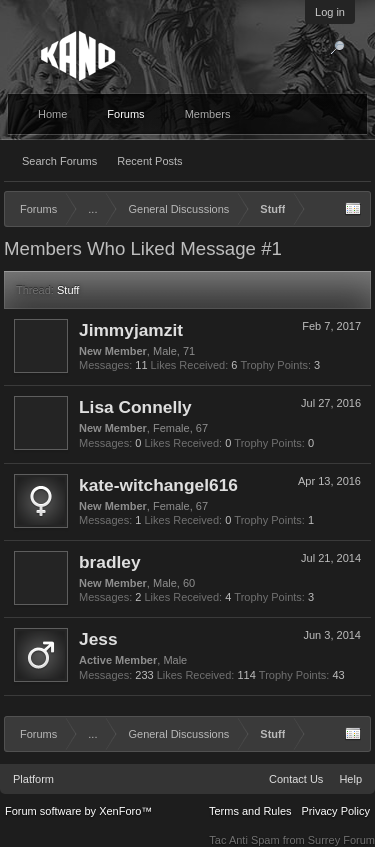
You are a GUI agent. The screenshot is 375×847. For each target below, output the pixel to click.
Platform (33, 779)
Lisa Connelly (135, 407)
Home (52, 114)
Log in (330, 12)
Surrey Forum (341, 840)
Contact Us (296, 779)
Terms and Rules (250, 811)
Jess (98, 639)
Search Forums (59, 161)
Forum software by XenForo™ (78, 811)
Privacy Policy (336, 811)
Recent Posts (149, 161)
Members (208, 114)
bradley (110, 562)
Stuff (68, 290)
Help (350, 779)
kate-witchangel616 (158, 485)
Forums (125, 114)
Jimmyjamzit (131, 330)
